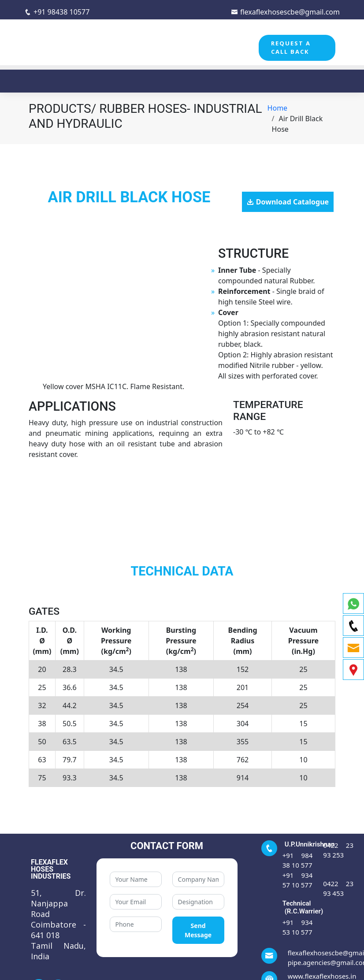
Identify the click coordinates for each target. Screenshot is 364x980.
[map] (353, 670)
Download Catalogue (292, 202)
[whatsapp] (353, 603)
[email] (353, 648)
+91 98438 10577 (57, 12)
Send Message (198, 930)
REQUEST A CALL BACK (291, 48)
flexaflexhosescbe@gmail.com (285, 12)
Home (278, 108)
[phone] (353, 625)
